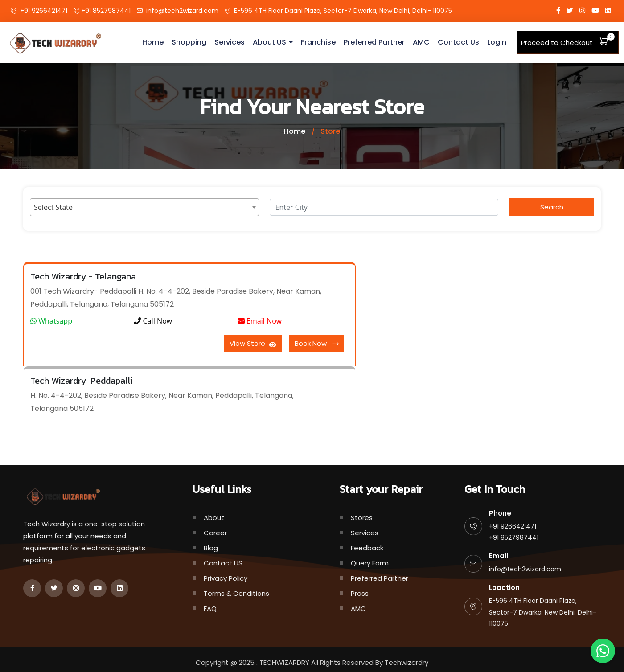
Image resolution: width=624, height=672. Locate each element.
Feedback (367, 548)
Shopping (193, 42)
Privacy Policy (226, 578)
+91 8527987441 (106, 11)
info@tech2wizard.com (182, 11)
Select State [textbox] (53, 207)
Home (158, 42)
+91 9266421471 (44, 11)
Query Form (370, 563)
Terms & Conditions (236, 593)
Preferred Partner (376, 42)
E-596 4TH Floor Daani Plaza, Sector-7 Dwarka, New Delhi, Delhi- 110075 (343, 11)
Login (497, 42)
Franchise (321, 42)
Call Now (153, 321)
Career (215, 533)
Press (360, 593)
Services (233, 42)
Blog (211, 548)
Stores (362, 518)
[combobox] (144, 207)
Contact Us (459, 42)
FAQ (210, 608)
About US (273, 42)
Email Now (260, 321)
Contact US (223, 563)
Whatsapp (51, 321)
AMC (422, 42)
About (214, 518)
